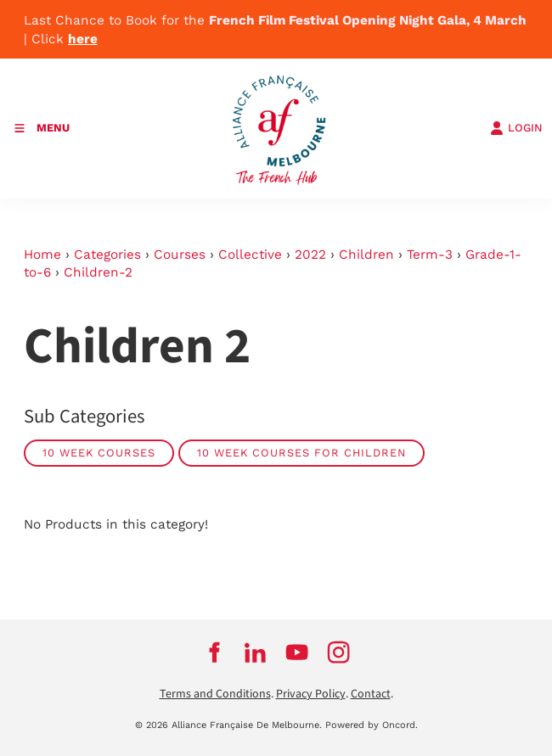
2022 (310, 255)
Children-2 (98, 272)
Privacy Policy (311, 694)
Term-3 (430, 255)
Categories (107, 255)
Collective (250, 255)
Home (42, 255)
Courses (180, 255)
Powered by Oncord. (372, 725)
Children (366, 255)
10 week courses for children (301, 453)
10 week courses (99, 453)
